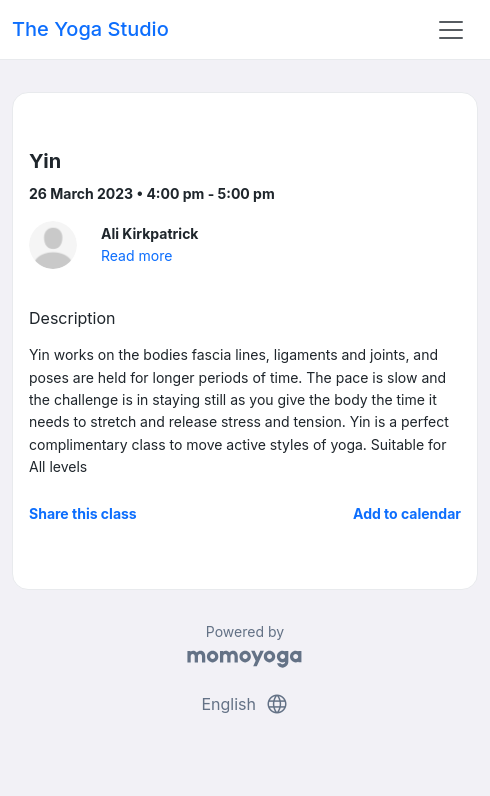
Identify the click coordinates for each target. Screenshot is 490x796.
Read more (136, 255)
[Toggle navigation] (451, 30)
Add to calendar (407, 513)
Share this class (83, 513)
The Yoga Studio (90, 29)
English (244, 704)
